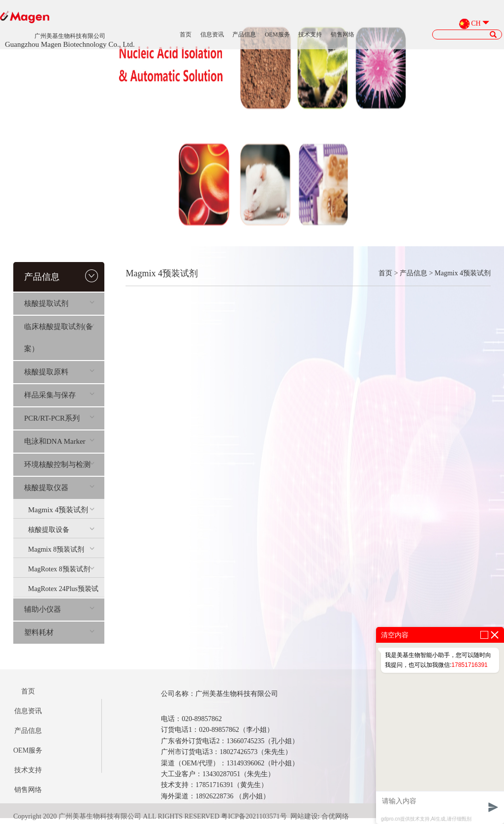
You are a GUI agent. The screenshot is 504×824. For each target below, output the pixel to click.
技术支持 (310, 34)
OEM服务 (277, 34)
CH (476, 23)
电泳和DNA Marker (59, 441)
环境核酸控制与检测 (59, 464)
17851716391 (469, 665)
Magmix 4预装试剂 (61, 510)
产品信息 (244, 34)
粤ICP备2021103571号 (254, 816)
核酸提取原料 (59, 372)
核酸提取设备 (61, 530)
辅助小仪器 (59, 609)
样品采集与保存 (59, 395)
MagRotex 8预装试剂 (61, 569)
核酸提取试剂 (59, 303)
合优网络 (335, 816)
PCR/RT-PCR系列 (59, 418)
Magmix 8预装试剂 (61, 549)
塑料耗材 (59, 632)
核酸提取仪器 (59, 488)
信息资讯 (212, 34)
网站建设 (304, 816)
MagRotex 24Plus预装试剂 (63, 591)
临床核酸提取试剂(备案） (59, 338)
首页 (186, 34)
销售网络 (343, 34)
